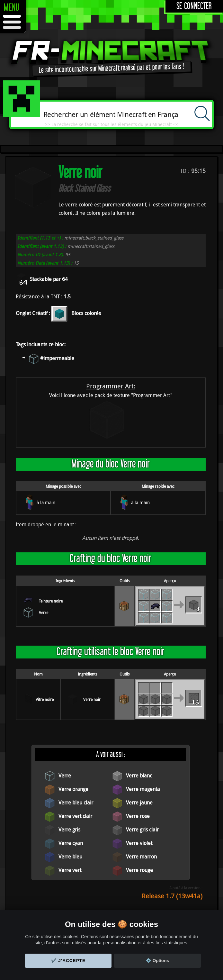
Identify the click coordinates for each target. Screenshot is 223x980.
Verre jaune (139, 803)
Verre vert (70, 870)
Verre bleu (70, 857)
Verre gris (69, 830)
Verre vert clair (75, 816)
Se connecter (194, 6)
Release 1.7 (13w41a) (172, 896)
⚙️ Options (157, 961)
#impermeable (57, 358)
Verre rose (138, 816)
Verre (44, 612)
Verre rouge (139, 870)
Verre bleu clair (76, 803)
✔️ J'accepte (68, 961)
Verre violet (139, 843)
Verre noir (92, 699)
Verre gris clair (142, 830)
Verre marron (141, 857)
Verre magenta (143, 789)
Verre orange (73, 789)
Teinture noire (51, 601)
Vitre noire (45, 699)
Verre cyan (71, 843)
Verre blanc (139, 776)
